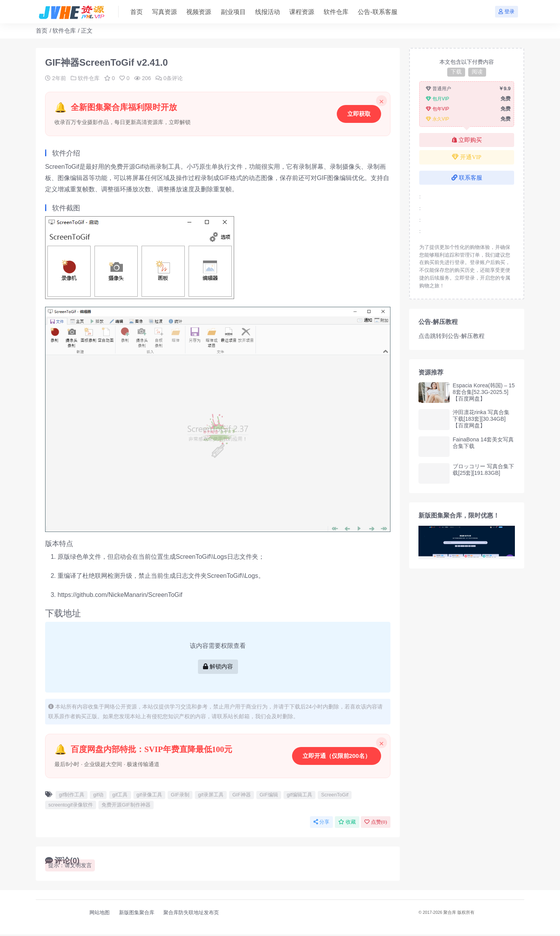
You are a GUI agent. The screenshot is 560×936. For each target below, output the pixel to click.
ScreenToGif (335, 796)
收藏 (347, 823)
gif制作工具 (71, 796)
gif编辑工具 (299, 796)
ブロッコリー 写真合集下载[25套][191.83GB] (483, 470)
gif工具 (120, 796)
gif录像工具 (149, 796)
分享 (321, 823)
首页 (42, 31)
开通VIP (466, 157)
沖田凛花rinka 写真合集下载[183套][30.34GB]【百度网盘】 (481, 419)
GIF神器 (241, 796)
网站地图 (100, 914)
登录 (507, 11)
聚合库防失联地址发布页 (191, 914)
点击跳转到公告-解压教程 (451, 336)
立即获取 (359, 114)
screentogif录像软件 (70, 806)
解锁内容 (218, 667)
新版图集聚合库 (137, 914)
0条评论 (169, 78)
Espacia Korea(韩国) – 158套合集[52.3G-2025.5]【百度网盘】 (484, 392)
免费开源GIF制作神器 (126, 806)
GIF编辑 (269, 796)
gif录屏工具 (211, 796)
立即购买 (467, 140)
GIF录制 (180, 796)
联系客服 (467, 178)
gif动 (98, 796)
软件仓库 (64, 31)
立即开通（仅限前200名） (336, 757)
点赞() (376, 823)
